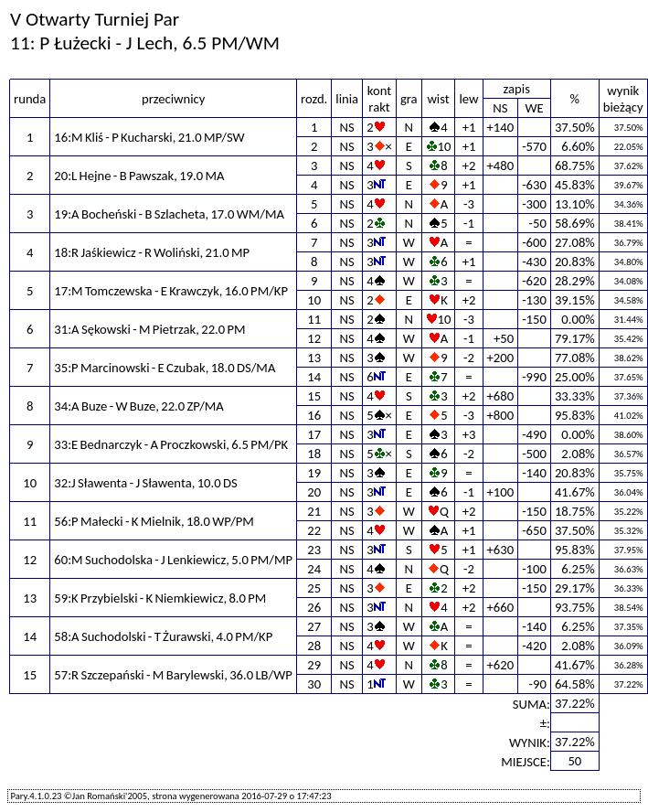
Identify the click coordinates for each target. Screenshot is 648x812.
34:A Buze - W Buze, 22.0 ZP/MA (139, 406)
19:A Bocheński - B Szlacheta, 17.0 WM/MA (169, 214)
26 (314, 607)
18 (314, 454)
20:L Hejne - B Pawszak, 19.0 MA (139, 176)
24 (314, 569)
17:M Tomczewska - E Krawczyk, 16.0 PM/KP (171, 291)
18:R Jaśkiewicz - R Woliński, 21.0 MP (152, 252)
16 (314, 415)
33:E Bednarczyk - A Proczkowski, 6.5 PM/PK (171, 444)
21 (314, 511)
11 (314, 319)
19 (314, 473)
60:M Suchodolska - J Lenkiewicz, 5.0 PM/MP (173, 560)
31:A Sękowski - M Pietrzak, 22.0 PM (149, 329)
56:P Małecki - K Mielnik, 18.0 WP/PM (154, 521)
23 (314, 550)
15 (314, 396)
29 (314, 665)
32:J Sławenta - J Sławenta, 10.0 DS (145, 483)
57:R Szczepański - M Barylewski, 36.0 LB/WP (173, 675)
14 (314, 377)
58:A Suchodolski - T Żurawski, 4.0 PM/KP (163, 636)
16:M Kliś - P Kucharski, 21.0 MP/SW (149, 137)
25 (314, 588)
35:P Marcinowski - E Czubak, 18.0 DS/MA (165, 368)
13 (314, 358)
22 (314, 530)
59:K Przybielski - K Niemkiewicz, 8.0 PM (160, 598)
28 (314, 646)
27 (314, 626)
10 (314, 300)
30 (314, 684)
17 (314, 434)
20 (314, 492)
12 (314, 338)
